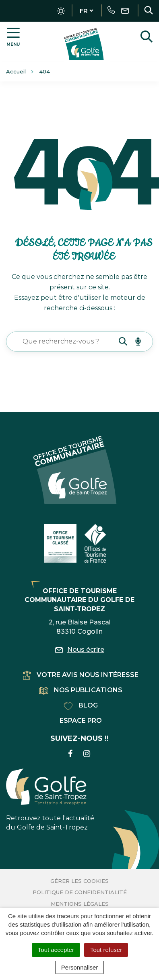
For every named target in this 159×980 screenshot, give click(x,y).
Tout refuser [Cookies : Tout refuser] (106, 950)
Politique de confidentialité (80, 892)
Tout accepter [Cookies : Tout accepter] (56, 950)
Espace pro (81, 721)
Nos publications (81, 690)
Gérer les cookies (79, 881)
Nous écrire (80, 650)
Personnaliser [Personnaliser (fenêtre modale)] (80, 967)
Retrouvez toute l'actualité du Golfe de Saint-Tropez (50, 800)
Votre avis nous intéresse (81, 675)
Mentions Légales (80, 904)
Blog (81, 705)
